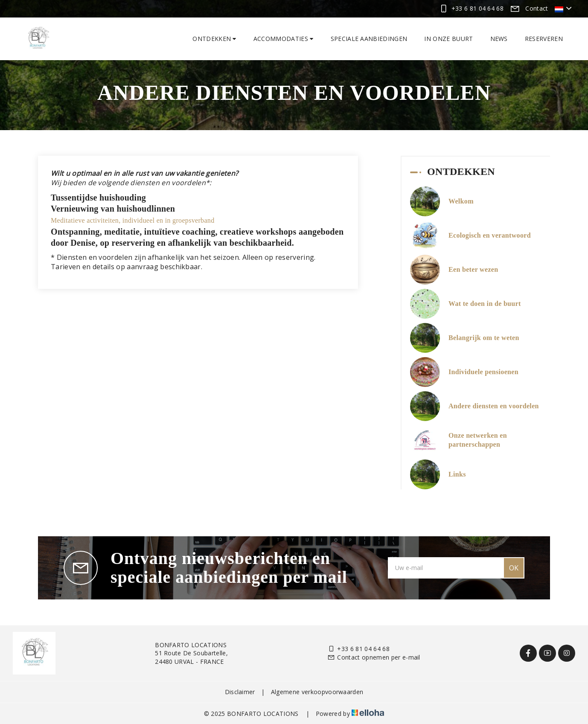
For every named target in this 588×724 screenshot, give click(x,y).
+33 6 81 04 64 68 (358, 649)
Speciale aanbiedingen (369, 39)
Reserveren (544, 39)
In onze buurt (448, 39)
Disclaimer (240, 692)
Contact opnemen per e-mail (374, 657)
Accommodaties (284, 39)
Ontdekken (214, 39)
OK (514, 568)
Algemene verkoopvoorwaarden (317, 692)
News (499, 39)
